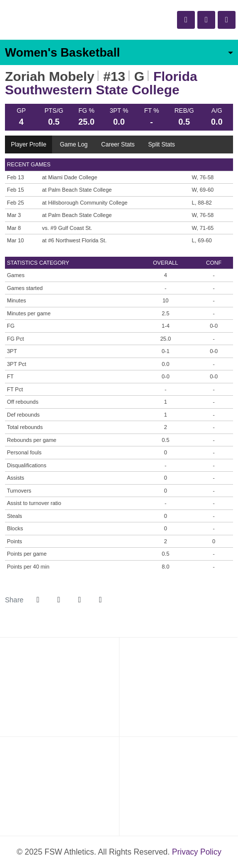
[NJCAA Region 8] (178, 687)
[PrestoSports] (178, 786)
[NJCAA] (59, 687)
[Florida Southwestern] (59, 786)
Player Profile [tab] (29, 145)
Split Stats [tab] (162, 145)
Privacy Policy (197, 852)
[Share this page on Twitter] (59, 600)
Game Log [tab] (74, 145)
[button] (100, 600)
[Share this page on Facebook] (38, 600)
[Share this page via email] (79, 600)
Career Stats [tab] (118, 145)
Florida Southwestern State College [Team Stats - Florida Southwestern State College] (101, 83)
